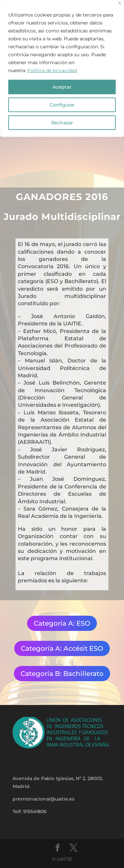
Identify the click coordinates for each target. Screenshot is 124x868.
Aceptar (62, 87)
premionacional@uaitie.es (43, 799)
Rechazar (62, 123)
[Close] (120, 3)
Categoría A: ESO (62, 623)
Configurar (62, 105)
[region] (62, 68)
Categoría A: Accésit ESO (62, 648)
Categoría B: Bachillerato (62, 674)
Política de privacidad (52, 70)
